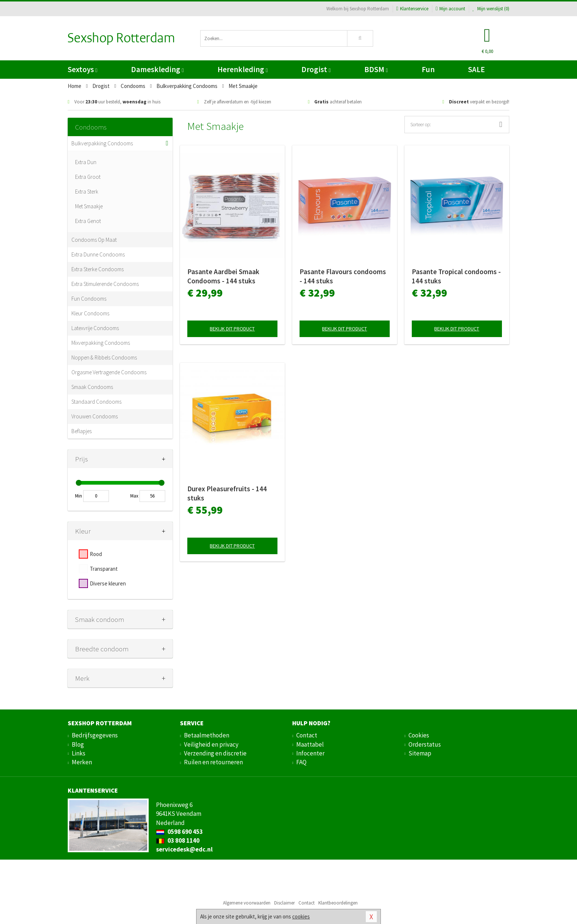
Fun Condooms (89, 299)
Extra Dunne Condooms (98, 254)
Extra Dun (86, 162)
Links (79, 753)
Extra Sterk (87, 192)
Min (79, 496)
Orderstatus (425, 744)
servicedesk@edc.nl (184, 849)
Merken (82, 762)
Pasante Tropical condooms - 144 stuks (456, 276)
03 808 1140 (178, 840)
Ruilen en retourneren (213, 762)
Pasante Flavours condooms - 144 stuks (343, 276)
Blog (78, 744)
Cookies (419, 735)
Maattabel (310, 744)
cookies (301, 916)
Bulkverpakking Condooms (102, 143)
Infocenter (310, 753)
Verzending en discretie (215, 753)
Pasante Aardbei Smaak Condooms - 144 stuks (223, 276)
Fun (428, 69)
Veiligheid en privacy (211, 744)
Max (134, 496)
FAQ (301, 762)
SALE (477, 69)
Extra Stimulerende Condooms (105, 284)
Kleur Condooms (90, 313)
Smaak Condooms (92, 387)
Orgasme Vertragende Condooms (109, 372)
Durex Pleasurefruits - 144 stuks (227, 493)
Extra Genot (88, 221)
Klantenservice (412, 9)
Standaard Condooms (96, 402)
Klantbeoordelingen (338, 903)
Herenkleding (243, 69)
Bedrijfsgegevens (95, 735)
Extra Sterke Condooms (98, 269)
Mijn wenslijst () (491, 9)
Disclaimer (284, 903)
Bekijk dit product (232, 329)
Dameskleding (157, 69)
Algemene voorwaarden (247, 903)
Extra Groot (88, 177)
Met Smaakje (89, 206)
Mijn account (450, 9)
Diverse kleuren (108, 583)
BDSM (376, 69)
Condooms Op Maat (94, 240)
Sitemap (420, 753)
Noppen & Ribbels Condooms (104, 357)
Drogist (316, 69)
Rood (96, 554)
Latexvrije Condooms (95, 328)
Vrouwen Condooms (95, 416)
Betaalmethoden (207, 735)
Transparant (104, 569)
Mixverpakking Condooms (101, 343)
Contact (307, 735)
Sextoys (82, 69)
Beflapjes (82, 431)
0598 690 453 (179, 832)
